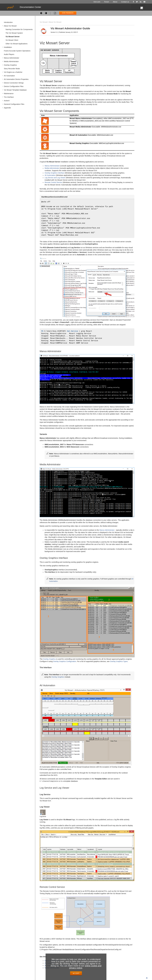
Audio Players (9, 54)
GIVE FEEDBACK (68, 13)
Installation (8, 47)
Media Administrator (11, 61)
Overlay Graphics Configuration (65, 664)
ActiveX (7, 101)
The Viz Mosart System (14, 33)
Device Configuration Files (14, 86)
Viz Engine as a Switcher (13, 72)
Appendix (7, 108)
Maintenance (9, 94)
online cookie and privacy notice (85, 967)
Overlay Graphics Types (119, 664)
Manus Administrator (12, 58)
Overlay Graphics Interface (55, 173)
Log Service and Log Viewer (55, 178)
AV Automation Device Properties (16, 79)
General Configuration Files (14, 104)
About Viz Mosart (10, 26)
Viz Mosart (44, 22)
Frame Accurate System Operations (17, 51)
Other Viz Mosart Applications (17, 44)
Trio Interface (9, 97)
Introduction (8, 22)
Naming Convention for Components (19, 29)
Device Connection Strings (14, 83)
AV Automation (9, 76)
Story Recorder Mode (12, 69)
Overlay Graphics (10, 65)
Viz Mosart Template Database (15, 90)
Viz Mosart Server (13, 37)
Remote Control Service (53, 182)
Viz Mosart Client (12, 40)
